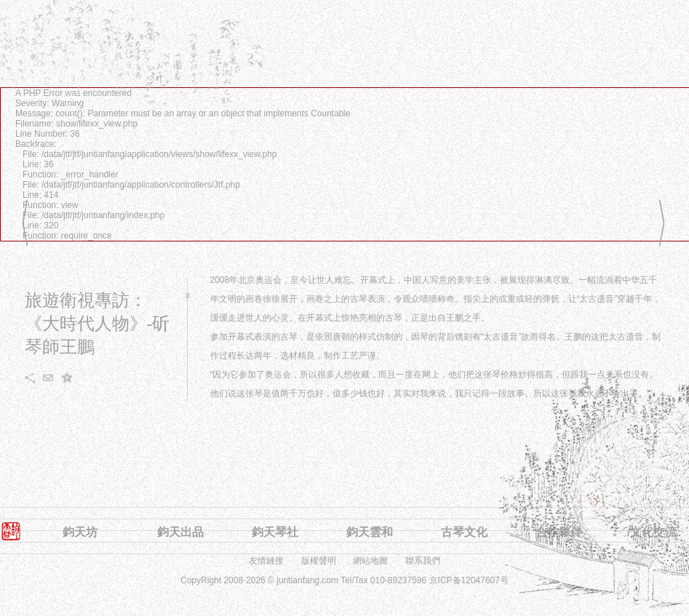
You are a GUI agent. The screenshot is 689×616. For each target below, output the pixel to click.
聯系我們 (423, 561)
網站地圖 (370, 561)
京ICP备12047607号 (469, 580)
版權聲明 (319, 561)
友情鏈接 (266, 561)
